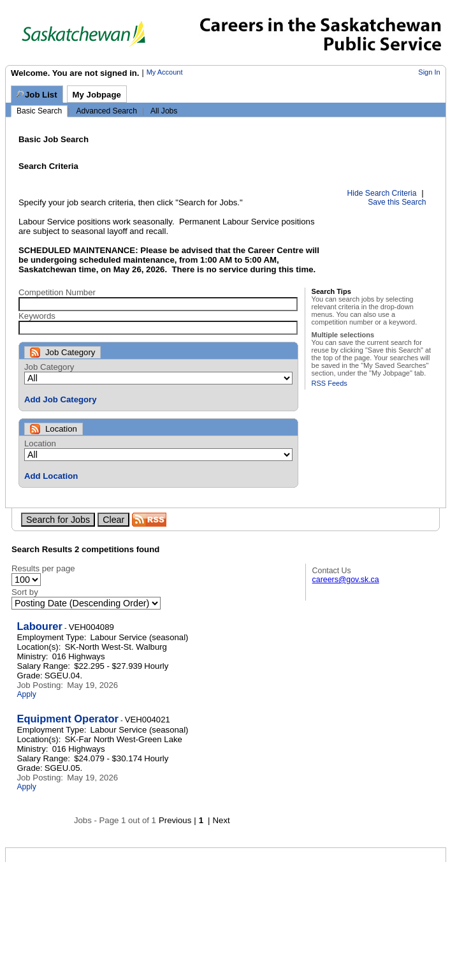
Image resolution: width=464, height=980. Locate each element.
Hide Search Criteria (382, 193)
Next (221, 820)
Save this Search (397, 202)
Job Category (49, 367)
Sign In (429, 72)
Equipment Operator (68, 719)
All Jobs (164, 111)
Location (40, 443)
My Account (165, 72)
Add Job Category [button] (61, 399)
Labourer (40, 626)
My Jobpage (97, 95)
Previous (175, 820)
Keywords (37, 316)
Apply (26, 694)
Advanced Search (106, 111)
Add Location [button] (51, 476)
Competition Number (57, 292)
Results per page (43, 568)
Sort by (25, 592)
